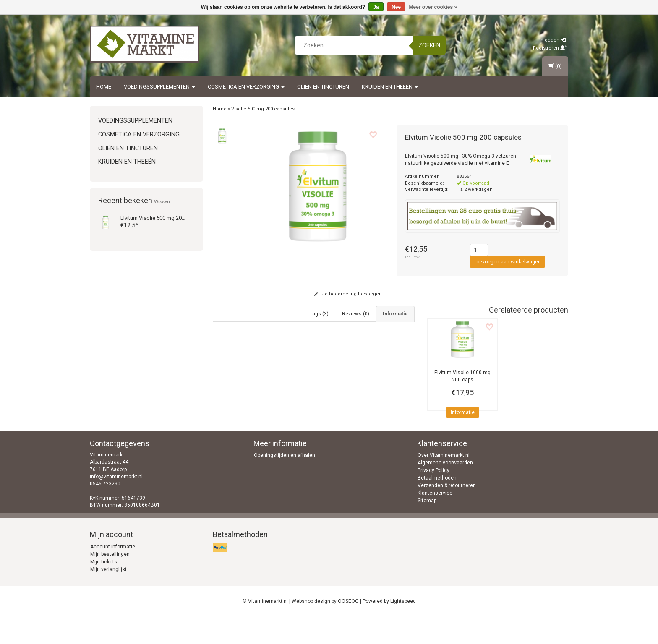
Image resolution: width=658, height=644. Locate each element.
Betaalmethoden (437, 505)
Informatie (463, 412)
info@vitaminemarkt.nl (116, 503)
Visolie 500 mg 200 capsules (263, 109)
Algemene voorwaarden (445, 490)
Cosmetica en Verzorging (246, 87)
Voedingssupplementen (159, 87)
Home (104, 87)
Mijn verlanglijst (108, 596)
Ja (376, 7)
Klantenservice (435, 520)
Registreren (550, 48)
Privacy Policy (433, 497)
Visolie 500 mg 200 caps (159, 218)
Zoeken (429, 45)
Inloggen (552, 40)
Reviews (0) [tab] (356, 314)
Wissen (162, 201)
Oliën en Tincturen (323, 87)
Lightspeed (403, 628)
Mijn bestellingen (110, 581)
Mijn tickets (104, 589)
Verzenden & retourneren (447, 512)
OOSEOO (348, 628)
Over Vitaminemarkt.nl (444, 482)
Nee (396, 7)
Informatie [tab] (395, 314)
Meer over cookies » (433, 7)
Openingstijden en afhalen (285, 482)
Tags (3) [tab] (319, 314)
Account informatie (113, 574)
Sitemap (427, 527)
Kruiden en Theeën (390, 87)
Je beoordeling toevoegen (348, 294)
